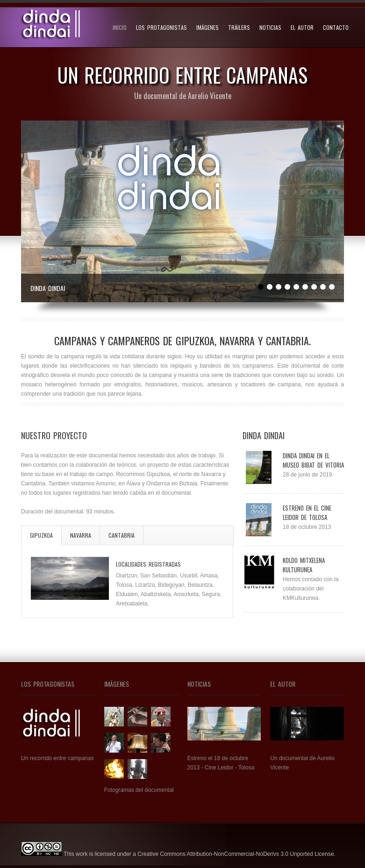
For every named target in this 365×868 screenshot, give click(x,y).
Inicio (120, 28)
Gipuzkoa (41, 535)
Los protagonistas (161, 28)
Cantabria (122, 535)
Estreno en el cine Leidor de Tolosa (307, 512)
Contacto (336, 28)
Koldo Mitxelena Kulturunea (304, 565)
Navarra (81, 535)
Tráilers (239, 28)
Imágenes (208, 28)
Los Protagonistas (48, 684)
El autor (302, 28)
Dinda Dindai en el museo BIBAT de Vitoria (313, 460)
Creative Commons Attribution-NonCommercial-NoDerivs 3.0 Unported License (236, 854)
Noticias (270, 28)
